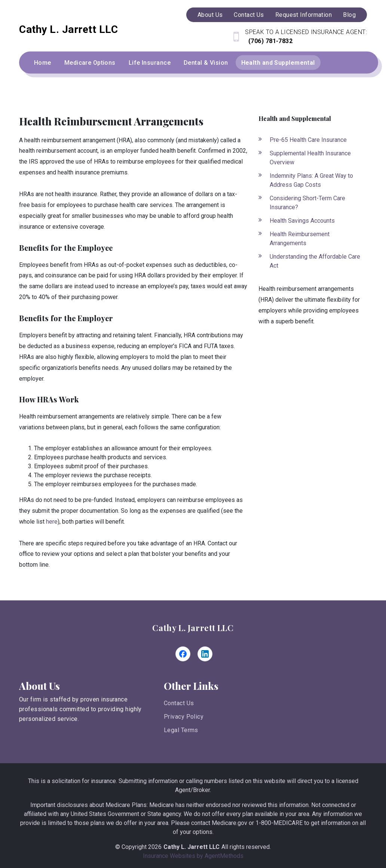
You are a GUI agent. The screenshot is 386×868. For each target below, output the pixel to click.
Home (43, 63)
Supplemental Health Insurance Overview (310, 158)
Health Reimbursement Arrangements (300, 239)
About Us (210, 15)
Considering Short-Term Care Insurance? (307, 203)
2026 (155, 847)
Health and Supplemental (278, 63)
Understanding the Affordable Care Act (315, 261)
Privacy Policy (184, 717)
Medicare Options (90, 63)
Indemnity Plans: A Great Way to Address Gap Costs (311, 180)
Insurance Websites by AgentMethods (193, 856)
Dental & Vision (206, 63)
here (52, 522)
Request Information (304, 15)
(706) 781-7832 (270, 41)
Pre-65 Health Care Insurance (308, 140)
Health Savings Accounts (302, 221)
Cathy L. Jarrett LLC (193, 628)
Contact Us (249, 15)
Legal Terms (181, 730)
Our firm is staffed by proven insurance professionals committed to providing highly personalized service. (80, 709)
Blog (349, 15)
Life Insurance (150, 63)
